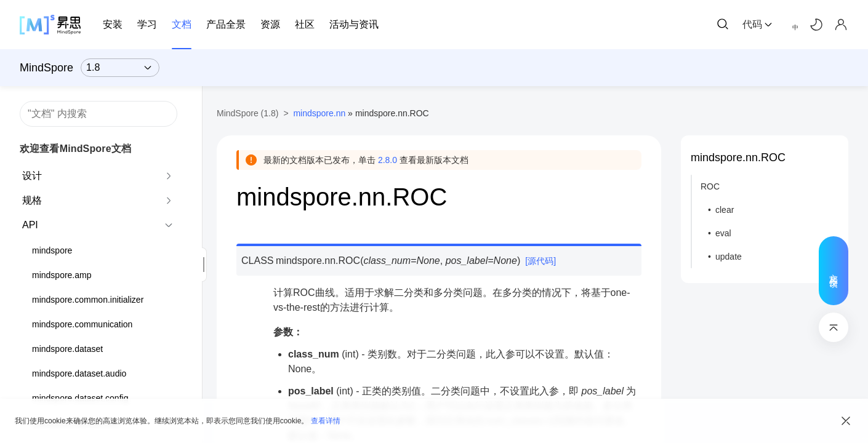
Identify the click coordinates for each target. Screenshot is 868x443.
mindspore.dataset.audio (79, 373)
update (729, 257)
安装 (113, 24)
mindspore (52, 250)
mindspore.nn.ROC (738, 158)
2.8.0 (388, 160)
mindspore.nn (319, 113)
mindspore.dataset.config (80, 398)
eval (723, 233)
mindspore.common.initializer (88, 300)
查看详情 (326, 421)
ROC (710, 186)
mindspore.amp (62, 275)
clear (725, 210)
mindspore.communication (82, 324)
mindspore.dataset (67, 349)
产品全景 (226, 24)
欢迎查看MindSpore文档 (75, 149)
